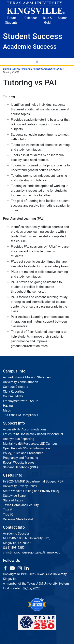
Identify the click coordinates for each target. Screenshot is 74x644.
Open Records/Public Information (26, 448)
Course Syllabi (13, 396)
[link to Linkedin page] (27, 568)
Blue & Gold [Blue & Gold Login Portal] (47, 20)
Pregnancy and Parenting (21, 458)
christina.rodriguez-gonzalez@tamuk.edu (32, 552)
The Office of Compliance (21, 415)
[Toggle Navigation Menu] (37, 62)
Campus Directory (15, 387)
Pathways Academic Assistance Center (42, 69)
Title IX (8, 515)
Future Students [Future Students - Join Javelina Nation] (11, 20)
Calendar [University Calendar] (31, 18)
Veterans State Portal (18, 519)
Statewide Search (15, 496)
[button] (72, 18)
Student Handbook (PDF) (20, 467)
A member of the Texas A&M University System (36, 584)
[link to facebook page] (6, 568)
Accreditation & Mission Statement (27, 377)
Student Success (12, 69)
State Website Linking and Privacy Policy (31, 491)
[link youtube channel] (13, 568)
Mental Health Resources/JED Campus (30, 444)
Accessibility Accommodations (25, 429)
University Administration (21, 382)
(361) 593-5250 (14, 548)
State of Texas (13, 500)
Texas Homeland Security (21, 505)
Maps (7, 410)
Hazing (8, 406)
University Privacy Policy (20, 486)
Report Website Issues (19, 462)
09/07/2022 (31, 588)
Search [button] (63, 18)
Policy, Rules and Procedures (23, 453)
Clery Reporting (14, 392)
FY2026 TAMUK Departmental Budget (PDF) (34, 481)
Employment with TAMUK (21, 401)
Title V (7, 510)
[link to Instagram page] (20, 568)
